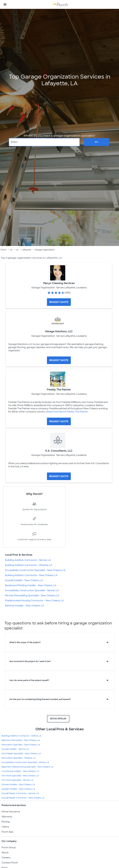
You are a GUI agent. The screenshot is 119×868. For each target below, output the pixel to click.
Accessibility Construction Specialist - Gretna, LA (25, 762)
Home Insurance (11, 812)
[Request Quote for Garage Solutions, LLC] (59, 360)
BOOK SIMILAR (58, 719)
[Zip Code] (44, 142)
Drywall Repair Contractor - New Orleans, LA (23, 798)
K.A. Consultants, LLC (59, 451)
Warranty (7, 817)
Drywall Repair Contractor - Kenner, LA (20, 793)
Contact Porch (10, 863)
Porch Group (9, 847)
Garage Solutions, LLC (59, 331)
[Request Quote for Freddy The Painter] (59, 421)
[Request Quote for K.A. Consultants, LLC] (59, 476)
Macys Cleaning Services (59, 283)
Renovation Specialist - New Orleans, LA (21, 745)
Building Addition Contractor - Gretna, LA (21, 736)
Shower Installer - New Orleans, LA (18, 785)
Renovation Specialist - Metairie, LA (19, 758)
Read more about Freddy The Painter (67, 412)
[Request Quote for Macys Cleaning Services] (59, 302)
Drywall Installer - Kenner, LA (15, 749)
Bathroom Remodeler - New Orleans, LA (21, 740)
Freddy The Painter (59, 390)
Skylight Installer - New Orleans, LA (18, 789)
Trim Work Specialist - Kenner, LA (17, 780)
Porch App (8, 832)
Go (96, 142)
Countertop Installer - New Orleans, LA (20, 771)
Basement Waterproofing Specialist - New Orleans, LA (27, 767)
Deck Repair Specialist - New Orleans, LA (21, 754)
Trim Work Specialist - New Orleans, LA (20, 776)
